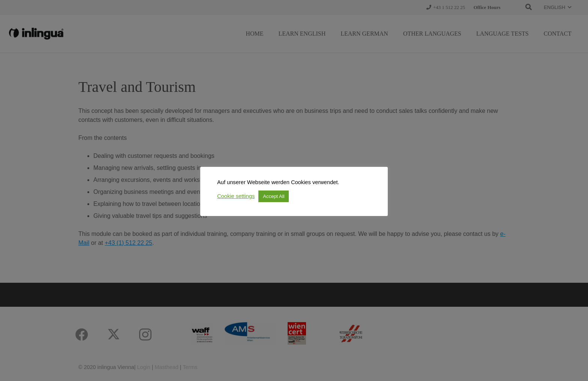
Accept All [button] (274, 196)
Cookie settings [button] (236, 196)
